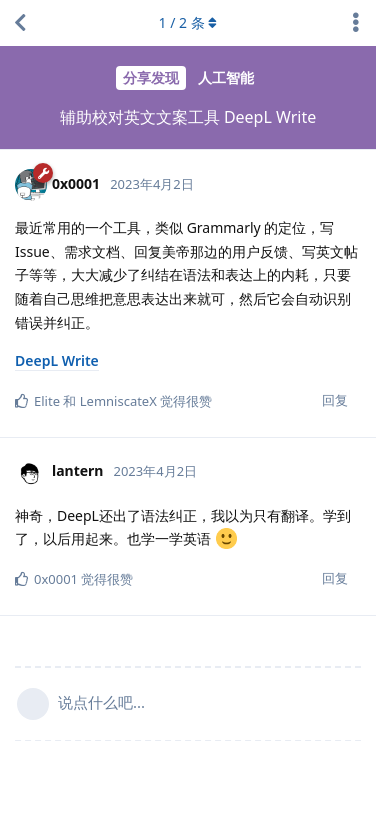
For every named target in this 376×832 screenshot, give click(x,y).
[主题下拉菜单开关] (356, 23)
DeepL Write (57, 360)
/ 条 (188, 22)
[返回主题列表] (20, 23)
